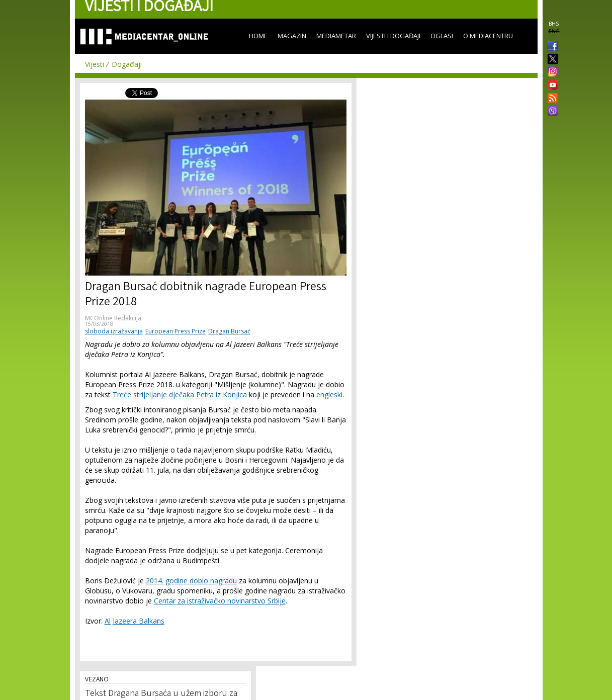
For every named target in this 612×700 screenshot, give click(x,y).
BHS (554, 24)
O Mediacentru (488, 36)
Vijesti (95, 64)
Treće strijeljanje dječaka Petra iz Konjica (180, 395)
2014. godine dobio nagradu (191, 581)
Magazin (292, 36)
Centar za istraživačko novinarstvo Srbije (220, 601)
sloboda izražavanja (114, 331)
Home (258, 36)
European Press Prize (176, 331)
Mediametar (336, 36)
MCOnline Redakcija (113, 318)
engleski (329, 395)
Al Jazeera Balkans (135, 621)
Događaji (127, 64)
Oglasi (442, 36)
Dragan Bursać (229, 331)
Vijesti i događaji (393, 36)
